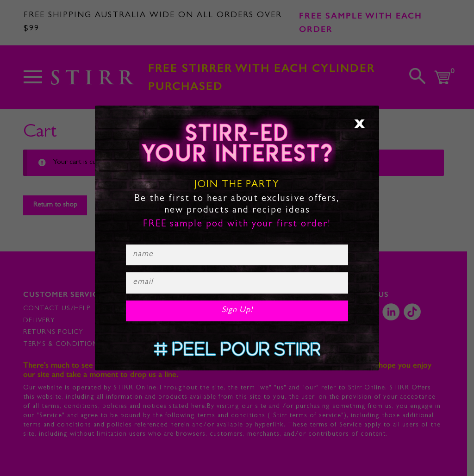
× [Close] (360, 124)
